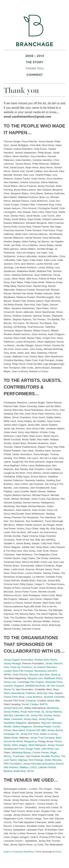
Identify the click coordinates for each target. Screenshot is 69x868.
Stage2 (23, 745)
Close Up (15, 667)
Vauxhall (48, 697)
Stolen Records (53, 760)
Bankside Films (54, 682)
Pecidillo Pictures (50, 756)
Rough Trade (33, 749)
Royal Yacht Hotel (30, 712)
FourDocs (27, 667)
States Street (11, 738)
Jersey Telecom (54, 663)
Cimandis (59, 697)
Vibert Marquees (37, 745)
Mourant (34, 675)
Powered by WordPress (23, 852)
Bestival (8, 771)
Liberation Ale (22, 715)
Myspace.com (35, 678)
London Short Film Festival (18, 671)
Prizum (58, 852)
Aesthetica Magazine (15, 723)
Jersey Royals (46, 719)
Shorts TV (9, 689)
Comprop (31, 701)
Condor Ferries (41, 752)
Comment (35, 75)
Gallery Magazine (22, 727)
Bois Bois (45, 675)
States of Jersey (49, 734)
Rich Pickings (36, 760)
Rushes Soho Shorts (46, 660)
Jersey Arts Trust (29, 734)
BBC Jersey (48, 730)
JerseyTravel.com (13, 708)
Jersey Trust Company (42, 738)
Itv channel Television (45, 667)
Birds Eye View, (45, 693)
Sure (6, 667)
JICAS (31, 771)
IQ (43, 712)
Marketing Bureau (21, 752)
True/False (18, 756)
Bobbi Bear (20, 771)
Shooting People (42, 727)
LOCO (33, 767)
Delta (15, 745)
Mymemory (53, 708)
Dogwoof (19, 686)
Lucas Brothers (34, 697)
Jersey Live (10, 682)
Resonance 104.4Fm (46, 671)
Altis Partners (11, 767)
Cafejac (34, 704)
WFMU (7, 675)
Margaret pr (30, 741)
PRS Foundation (13, 764)
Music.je (56, 675)
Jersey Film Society (41, 715)
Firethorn (31, 693)
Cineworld (17, 719)
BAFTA (44, 704)
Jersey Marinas (54, 712)
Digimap (23, 760)
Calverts (8, 686)
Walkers (24, 767)
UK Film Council (55, 686)
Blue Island (19, 730)
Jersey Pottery (11, 712)
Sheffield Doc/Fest (35, 686)
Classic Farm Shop (14, 697)
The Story (34, 62)
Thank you (34, 69)
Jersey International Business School (43, 764)
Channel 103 (33, 730)
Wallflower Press (53, 678)
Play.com (46, 723)
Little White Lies (50, 749)
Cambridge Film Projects (31, 682)
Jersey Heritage (12, 663)
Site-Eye (8, 715)
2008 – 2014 (35, 56)
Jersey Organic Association (18, 660)
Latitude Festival (47, 767)
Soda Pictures (20, 675)
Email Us (8, 852)
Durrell (25, 704)
